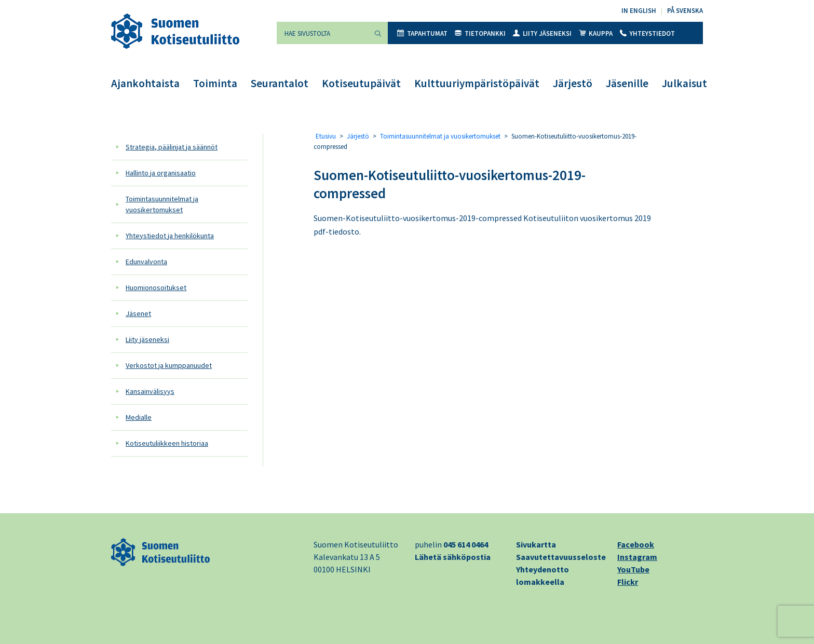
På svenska (685, 11)
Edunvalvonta (146, 262)
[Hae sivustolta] (322, 33)
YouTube (633, 569)
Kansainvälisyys (150, 391)
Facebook (636, 544)
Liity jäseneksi (542, 33)
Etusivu (326, 136)
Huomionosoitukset (156, 287)
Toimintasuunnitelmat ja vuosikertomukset (162, 204)
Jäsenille (627, 83)
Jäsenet (138, 313)
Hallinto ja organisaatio (161, 173)
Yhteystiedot (647, 33)
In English (639, 11)
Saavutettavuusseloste (561, 557)
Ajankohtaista (145, 83)
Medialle (139, 417)
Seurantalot (280, 83)
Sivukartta (536, 544)
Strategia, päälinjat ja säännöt (172, 147)
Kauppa (596, 33)
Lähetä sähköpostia (453, 557)
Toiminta (215, 83)
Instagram (637, 557)
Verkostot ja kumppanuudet (169, 365)
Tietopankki (480, 33)
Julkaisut (684, 83)
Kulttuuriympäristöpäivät (477, 83)
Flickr (628, 582)
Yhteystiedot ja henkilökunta (170, 236)
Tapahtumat (422, 33)
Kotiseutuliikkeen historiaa (167, 443)
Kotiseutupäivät (361, 83)
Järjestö (573, 83)
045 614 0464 (466, 544)
